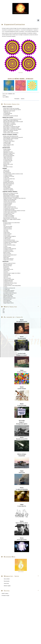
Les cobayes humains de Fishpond (10, 293)
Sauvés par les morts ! (8, 299)
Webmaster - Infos (21, 576)
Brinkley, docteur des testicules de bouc (11, 136)
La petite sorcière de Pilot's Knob (10, 207)
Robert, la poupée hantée (8, 297)
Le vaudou (5, 246)
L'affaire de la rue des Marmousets (10, 199)
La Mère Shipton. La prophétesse (10, 124)
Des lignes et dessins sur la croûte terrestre (11, 223)
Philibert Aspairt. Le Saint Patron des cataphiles (12, 129)
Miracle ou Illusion (7, 252)
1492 (3, 311)
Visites (21, 591)
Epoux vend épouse (7, 173)
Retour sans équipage (7, 185)
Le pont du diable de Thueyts (9, 213)
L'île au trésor (6, 231)
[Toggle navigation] (38, 20)
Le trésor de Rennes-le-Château (9, 245)
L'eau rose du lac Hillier (8, 226)
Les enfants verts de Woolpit (9, 217)
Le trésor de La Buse (7, 244)
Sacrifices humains (7, 256)
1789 (3, 313)
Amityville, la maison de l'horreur (9, 263)
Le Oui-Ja (5, 287)
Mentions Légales (7, 586)
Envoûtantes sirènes (7, 224)
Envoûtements (6, 267)
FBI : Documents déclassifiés (9, 156)
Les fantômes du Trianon (8, 250)
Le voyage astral (6, 289)
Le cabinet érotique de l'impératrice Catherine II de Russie (14, 211)
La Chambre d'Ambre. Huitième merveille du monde (13, 174)
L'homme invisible (7, 274)
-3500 (4, 309)
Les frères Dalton (7, 115)
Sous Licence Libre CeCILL (21, 614)
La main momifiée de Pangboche (10, 236)
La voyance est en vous (8, 284)
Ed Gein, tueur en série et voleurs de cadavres (12, 110)
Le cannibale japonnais (8, 113)
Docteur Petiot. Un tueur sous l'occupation (11, 108)
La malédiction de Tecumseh (9, 176)
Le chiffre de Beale (7, 239)
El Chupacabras (6, 171)
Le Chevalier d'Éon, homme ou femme (11, 208)
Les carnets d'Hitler (7, 144)
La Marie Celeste (7, 233)
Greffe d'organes (6, 268)
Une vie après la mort (7, 302)
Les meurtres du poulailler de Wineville (11, 116)
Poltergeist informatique (8, 295)
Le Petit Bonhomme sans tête (9, 209)
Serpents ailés (6, 257)
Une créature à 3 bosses (8, 167)
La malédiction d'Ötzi (7, 238)
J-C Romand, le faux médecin (9, 141)
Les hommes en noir (7, 162)
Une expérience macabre (8, 189)
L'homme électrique (7, 276)
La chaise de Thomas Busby (9, 279)
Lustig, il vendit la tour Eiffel (8, 145)
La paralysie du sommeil (8, 282)
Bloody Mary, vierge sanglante (9, 195)
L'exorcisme (6, 272)
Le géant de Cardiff (7, 142)
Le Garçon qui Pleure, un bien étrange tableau (12, 286)
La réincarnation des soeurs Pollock (10, 283)
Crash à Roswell (6, 151)
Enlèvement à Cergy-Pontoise (9, 153)
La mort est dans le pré (8, 159)
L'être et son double (7, 278)
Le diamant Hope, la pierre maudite (10, 212)
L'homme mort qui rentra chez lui (9, 202)
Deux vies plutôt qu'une (8, 264)
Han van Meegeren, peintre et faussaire (11, 139)
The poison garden (7, 187)
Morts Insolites (21, 307)
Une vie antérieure (7, 300)
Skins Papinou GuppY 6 (5, 615)
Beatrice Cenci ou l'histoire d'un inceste (11, 193)
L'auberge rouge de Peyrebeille (9, 201)
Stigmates (5, 166)
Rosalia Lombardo (7, 186)
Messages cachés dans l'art (9, 183)
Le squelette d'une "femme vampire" (10, 243)
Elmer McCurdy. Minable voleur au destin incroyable (13, 122)
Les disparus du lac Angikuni (9, 216)
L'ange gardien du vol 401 (8, 269)
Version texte (6, 583)
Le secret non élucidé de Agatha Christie (11, 241)
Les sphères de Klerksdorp (8, 251)
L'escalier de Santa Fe (8, 228)
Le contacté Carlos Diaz (8, 161)
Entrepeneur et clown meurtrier (9, 111)
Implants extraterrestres (8, 157)
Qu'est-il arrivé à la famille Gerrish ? (10, 255)
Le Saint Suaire (6, 178)
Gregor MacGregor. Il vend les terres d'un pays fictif (13, 137)
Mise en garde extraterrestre (9, 184)
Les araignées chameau (8, 214)
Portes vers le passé (7, 254)
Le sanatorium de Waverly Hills (9, 288)
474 (3, 310)
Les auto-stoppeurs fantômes (9, 290)
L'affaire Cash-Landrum (8, 158)
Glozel (5, 225)
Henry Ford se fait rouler (8, 140)
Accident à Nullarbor (7, 149)
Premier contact (6, 163)
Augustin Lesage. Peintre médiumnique (11, 120)
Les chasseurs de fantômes (9, 292)
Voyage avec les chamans (8, 260)
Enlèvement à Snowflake (8, 154)
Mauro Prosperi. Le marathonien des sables (12, 127)
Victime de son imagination (8, 190)
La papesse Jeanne (7, 206)
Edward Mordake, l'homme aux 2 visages (11, 196)
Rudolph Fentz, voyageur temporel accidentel (12, 219)
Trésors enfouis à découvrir (8, 259)
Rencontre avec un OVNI (8, 164)
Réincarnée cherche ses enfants (9, 298)
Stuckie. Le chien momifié (8, 132)
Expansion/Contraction (15, 24)
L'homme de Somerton (8, 229)
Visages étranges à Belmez (8, 303)
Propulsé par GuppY (5, 614)
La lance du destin (7, 235)
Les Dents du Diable (7, 247)
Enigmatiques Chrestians (8, 152)
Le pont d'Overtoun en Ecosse (9, 240)
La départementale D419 (8, 281)
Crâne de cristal (6, 170)
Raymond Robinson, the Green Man (10, 218)
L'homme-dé (6, 277)
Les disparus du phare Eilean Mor (10, 249)
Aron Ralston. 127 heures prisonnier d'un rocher (12, 119)
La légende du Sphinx (7, 204)
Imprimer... (23, 99)
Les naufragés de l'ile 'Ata (8, 125)
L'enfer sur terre (6, 271)
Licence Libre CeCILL (15, 615)
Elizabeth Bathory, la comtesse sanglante (11, 197)
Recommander (7, 581)
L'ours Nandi (6, 230)
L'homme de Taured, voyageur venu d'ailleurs (12, 273)
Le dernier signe (6, 180)
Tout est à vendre (7, 146)
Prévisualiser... (17, 99)
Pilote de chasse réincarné (8, 294)
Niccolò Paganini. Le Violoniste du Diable (11, 128)
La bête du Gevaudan (7, 234)
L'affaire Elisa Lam (7, 112)
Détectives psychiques (8, 266)
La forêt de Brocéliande (8, 203)
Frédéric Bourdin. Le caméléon (9, 123)
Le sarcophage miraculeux (8, 181)
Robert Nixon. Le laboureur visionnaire (11, 130)
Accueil (9, 601)
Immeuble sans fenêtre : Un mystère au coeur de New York (14, 198)
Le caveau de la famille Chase (9, 179)
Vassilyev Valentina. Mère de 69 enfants (11, 133)
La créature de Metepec (8, 175)
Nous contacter (7, 579)
